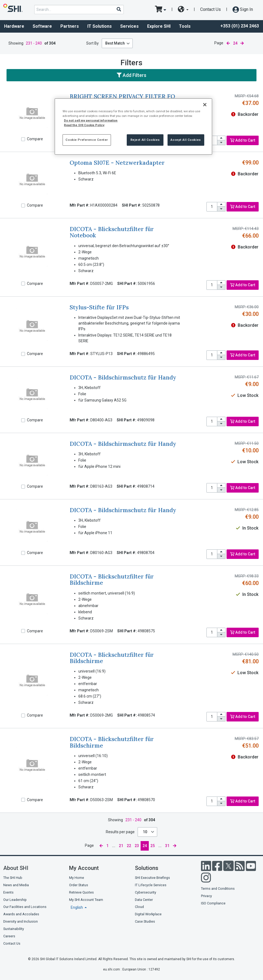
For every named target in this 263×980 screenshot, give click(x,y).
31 (167, 846)
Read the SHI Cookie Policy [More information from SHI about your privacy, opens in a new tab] (84, 125)
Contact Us (211, 9)
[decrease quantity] (221, 143)
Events (8, 892)
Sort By (92, 43)
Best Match (115, 43)
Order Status (79, 885)
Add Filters (131, 75)
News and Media (16, 885)
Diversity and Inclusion (21, 921)
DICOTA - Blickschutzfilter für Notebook (112, 232)
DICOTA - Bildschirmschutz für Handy (123, 377)
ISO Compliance (213, 903)
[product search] (79, 10)
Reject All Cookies (145, 140)
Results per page (120, 832)
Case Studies (145, 921)
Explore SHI (159, 26)
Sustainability (14, 929)
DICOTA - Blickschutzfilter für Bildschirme (112, 580)
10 (145, 832)
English (77, 907)
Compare (35, 139)
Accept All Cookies (186, 140)
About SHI (16, 868)
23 (137, 846)
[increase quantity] (221, 138)
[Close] (205, 105)
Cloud (139, 907)
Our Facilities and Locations (25, 907)
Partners (70, 26)
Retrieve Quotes (81, 892)
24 (145, 846)
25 (153, 846)
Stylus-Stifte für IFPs (99, 307)
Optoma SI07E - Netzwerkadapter (117, 163)
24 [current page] (235, 43)
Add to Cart (243, 140)
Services (129, 26)
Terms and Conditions (218, 889)
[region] (133, 127)
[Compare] (23, 139)
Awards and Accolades (21, 914)
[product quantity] (212, 207)
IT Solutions (100, 26)
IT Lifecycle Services (151, 885)
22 (129, 846)
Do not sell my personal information (91, 120)
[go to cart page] (161, 10)
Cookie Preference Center (87, 140)
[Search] (119, 9)
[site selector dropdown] (183, 10)
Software (42, 26)
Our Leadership (15, 900)
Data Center (144, 900)
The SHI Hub (13, 878)
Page (219, 43)
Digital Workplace (148, 914)
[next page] (242, 43)
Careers (9, 936)
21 (121, 846)
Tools (185, 26)
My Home (77, 878)
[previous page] (228, 43)
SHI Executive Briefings (152, 878)
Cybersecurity (146, 892)
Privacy (206, 896)
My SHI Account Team (86, 900)
